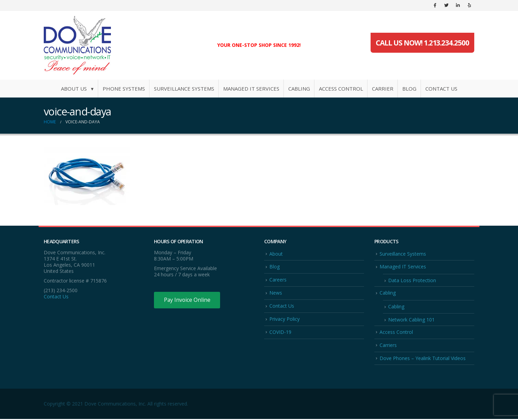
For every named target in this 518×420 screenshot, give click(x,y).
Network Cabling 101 (411, 320)
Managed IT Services (251, 89)
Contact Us (441, 89)
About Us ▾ (77, 89)
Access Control (341, 89)
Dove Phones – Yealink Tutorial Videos (423, 359)
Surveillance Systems (184, 89)
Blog (409, 89)
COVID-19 (280, 333)
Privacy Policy (284, 320)
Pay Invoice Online (188, 300)
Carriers (388, 346)
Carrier (383, 89)
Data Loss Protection (412, 281)
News (276, 293)
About (276, 254)
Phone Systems (124, 89)
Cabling (299, 89)
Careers (278, 280)
